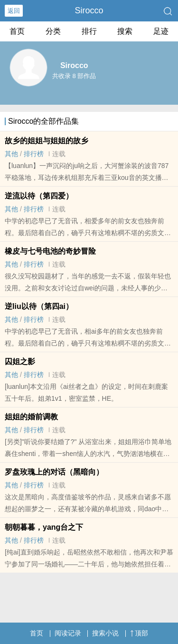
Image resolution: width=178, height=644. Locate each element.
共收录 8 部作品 (74, 76)
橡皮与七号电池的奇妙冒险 (50, 251)
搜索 (125, 31)
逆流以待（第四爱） (39, 196)
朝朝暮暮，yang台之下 (44, 527)
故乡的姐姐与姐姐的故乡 (47, 141)
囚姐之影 (20, 362)
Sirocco (89, 10)
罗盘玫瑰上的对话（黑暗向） (54, 472)
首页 (17, 31)
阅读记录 (68, 633)
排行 (89, 31)
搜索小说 (105, 633)
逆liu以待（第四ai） (39, 306)
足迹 (161, 31)
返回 (14, 11)
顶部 (139, 633)
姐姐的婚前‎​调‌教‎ (31, 417)
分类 (53, 31)
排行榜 (34, 154)
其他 (11, 154)
